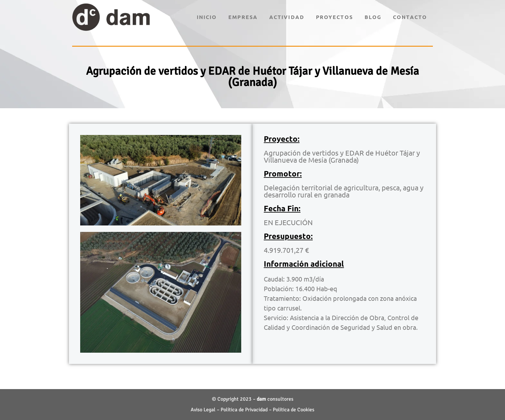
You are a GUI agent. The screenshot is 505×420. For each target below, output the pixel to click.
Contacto (410, 17)
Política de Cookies (294, 410)
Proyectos (334, 17)
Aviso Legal (203, 410)
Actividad (287, 17)
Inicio (207, 17)
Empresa (243, 17)
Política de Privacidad (244, 410)
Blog (373, 17)
